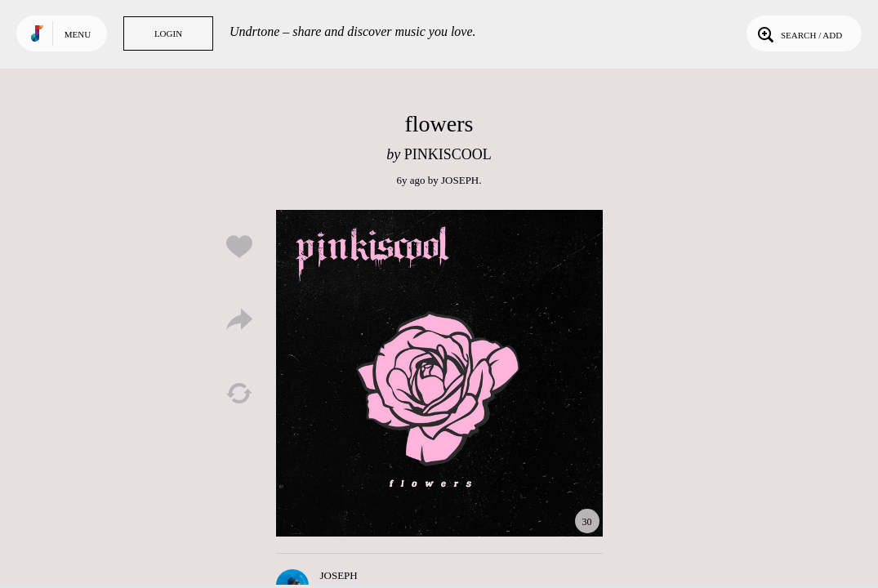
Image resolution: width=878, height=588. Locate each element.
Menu (78, 34)
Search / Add (798, 33)
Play (439, 373)
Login (168, 33)
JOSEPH (460, 180)
